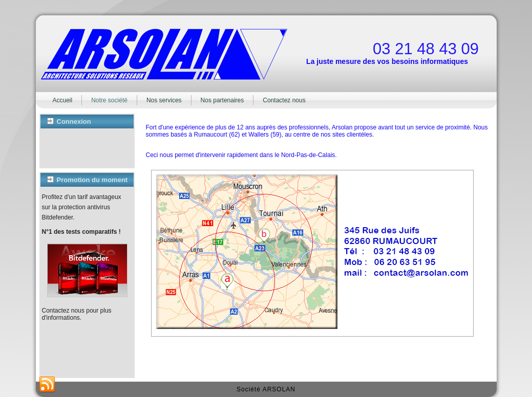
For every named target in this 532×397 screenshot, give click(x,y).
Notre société (109, 100)
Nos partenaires (222, 100)
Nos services (164, 100)
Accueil (63, 100)
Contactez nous (284, 100)
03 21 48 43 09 (426, 49)
